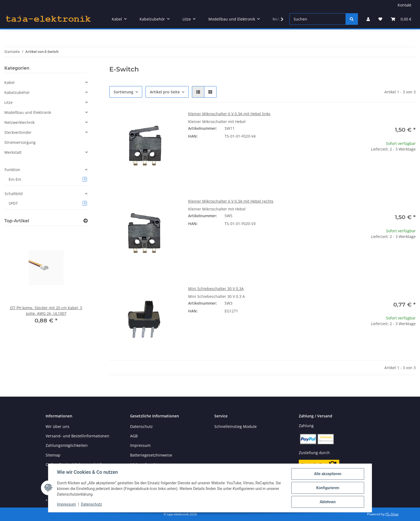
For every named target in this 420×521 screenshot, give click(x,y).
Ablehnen (328, 502)
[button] (368, 19)
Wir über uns (57, 426)
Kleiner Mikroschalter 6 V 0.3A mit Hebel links (229, 114)
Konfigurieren (328, 488)
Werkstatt (13, 152)
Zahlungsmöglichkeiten (67, 445)
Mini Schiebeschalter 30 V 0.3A (216, 289)
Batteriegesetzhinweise (151, 455)
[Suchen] (318, 19)
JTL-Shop (392, 514)
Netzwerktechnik (19, 122)
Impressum (66, 504)
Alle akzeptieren (328, 474)
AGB (134, 436)
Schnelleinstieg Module (236, 426)
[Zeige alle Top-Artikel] (86, 221)
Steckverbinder (18, 132)
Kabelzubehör (17, 92)
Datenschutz (92, 504)
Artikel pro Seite (165, 92)
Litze (9, 102)
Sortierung (123, 92)
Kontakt (404, 5)
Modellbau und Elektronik (28, 112)
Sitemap (53, 455)
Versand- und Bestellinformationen (77, 436)
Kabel (9, 82)
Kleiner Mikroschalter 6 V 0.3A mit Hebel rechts (231, 201)
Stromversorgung (20, 142)
